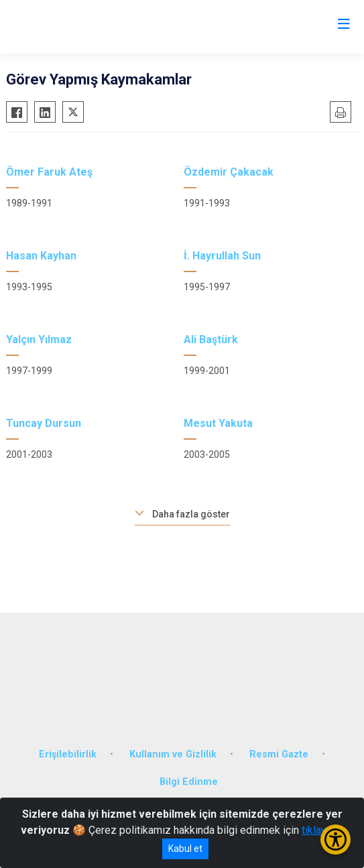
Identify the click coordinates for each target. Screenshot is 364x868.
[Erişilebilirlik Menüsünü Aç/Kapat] (336, 840)
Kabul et (185, 849)
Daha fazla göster (191, 514)
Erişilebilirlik (68, 754)
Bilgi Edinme (189, 782)
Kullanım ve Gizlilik (173, 754)
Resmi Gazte (279, 754)
